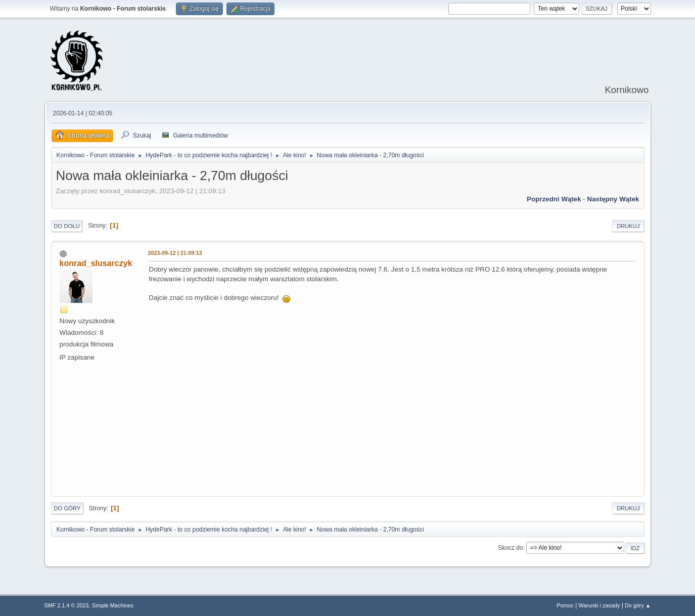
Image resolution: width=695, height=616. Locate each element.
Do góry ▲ (638, 605)
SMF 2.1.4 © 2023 (67, 605)
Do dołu (67, 226)
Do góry (67, 508)
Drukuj (628, 226)
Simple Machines (113, 605)
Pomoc (565, 605)
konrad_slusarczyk (96, 263)
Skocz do (510, 548)
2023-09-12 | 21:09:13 (175, 253)
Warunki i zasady (599, 605)
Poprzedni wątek (554, 199)
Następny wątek (613, 199)
